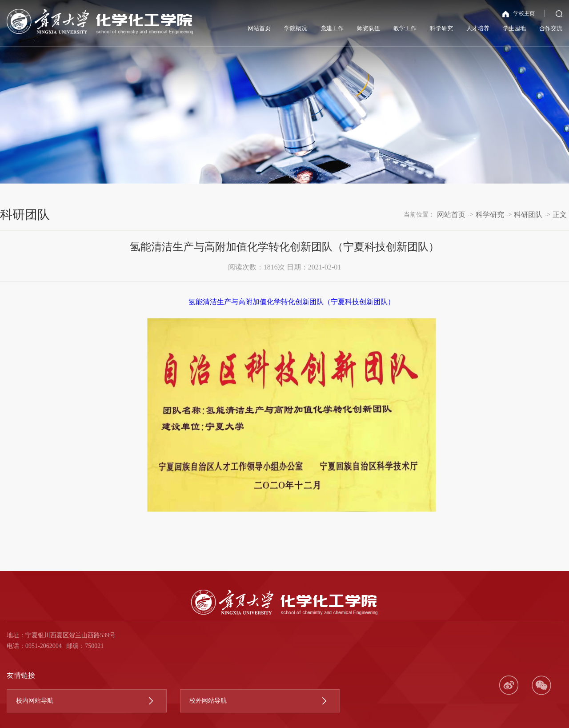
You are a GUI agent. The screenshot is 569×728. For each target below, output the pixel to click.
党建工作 (332, 28)
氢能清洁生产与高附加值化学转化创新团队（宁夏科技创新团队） (292, 302)
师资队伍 (369, 28)
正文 (560, 215)
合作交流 (551, 28)
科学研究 (441, 28)
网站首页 (259, 28)
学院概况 (296, 28)
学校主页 (519, 14)
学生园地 (514, 28)
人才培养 (478, 28)
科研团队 (528, 215)
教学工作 (405, 28)
